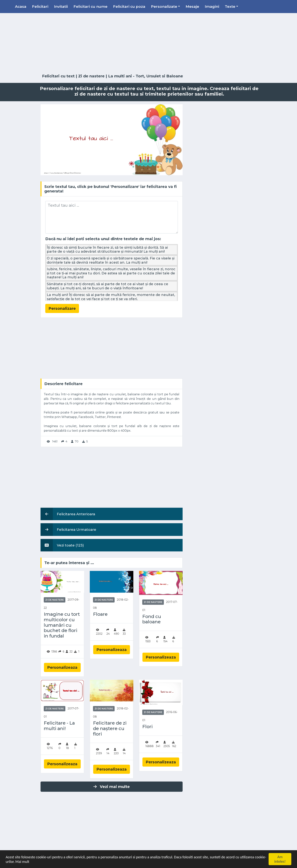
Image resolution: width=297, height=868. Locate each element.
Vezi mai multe (112, 787)
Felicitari (40, 6)
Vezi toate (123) (62, 545)
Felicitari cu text (58, 76)
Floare (100, 614)
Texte (230, 6)
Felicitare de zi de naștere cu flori (110, 729)
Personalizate (164, 6)
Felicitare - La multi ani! (59, 726)
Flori (147, 727)
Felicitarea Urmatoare (68, 529)
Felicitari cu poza (129, 6)
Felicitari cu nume (90, 6)
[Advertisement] (148, 44)
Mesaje (192, 6)
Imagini (212, 6)
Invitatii (61, 6)
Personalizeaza (62, 667)
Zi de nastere (91, 76)
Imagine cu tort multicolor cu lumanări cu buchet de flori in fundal (62, 625)
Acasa (21, 6)
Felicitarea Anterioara (68, 514)
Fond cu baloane (152, 619)
